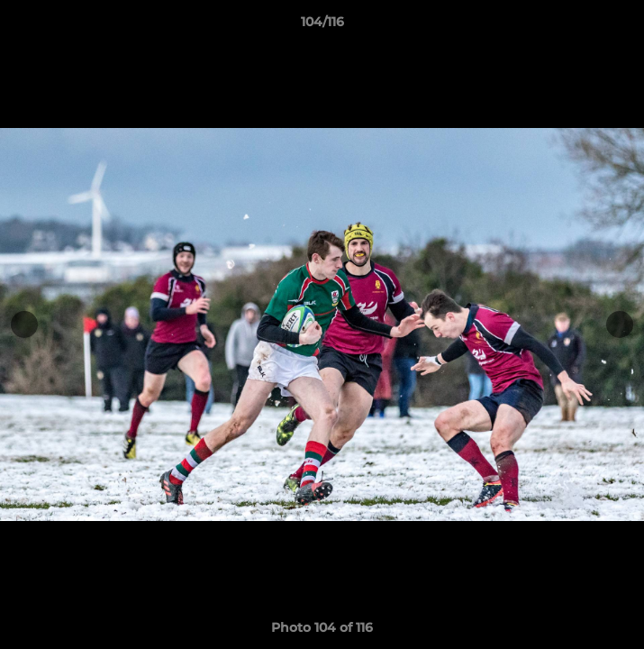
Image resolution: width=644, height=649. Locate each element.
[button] (622, 26)
